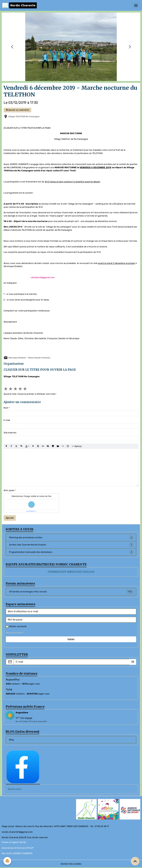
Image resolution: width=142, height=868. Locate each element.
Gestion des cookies (71, 864)
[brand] (20, 5)
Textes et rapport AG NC (14, 842)
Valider (71, 639)
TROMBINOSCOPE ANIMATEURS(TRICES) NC (71, 572)
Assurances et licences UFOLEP (18, 848)
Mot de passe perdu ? (15, 633)
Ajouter (10, 518)
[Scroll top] (135, 861)
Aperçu (77, 446)
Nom (6, 408)
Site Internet (10, 433)
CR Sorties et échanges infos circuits (71, 592)
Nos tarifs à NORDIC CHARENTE (17, 853)
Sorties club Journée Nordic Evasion (71, 545)
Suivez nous (15, 789)
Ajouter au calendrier (18, 110)
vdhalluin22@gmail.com (43, 278)
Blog (11, 740)
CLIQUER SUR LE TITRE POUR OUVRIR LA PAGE (40, 370)
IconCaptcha (31, 511)
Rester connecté (18, 626)
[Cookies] (7, 861)
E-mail (7, 420)
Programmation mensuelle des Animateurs (71, 552)
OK (133, 662)
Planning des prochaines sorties (71, 538)
